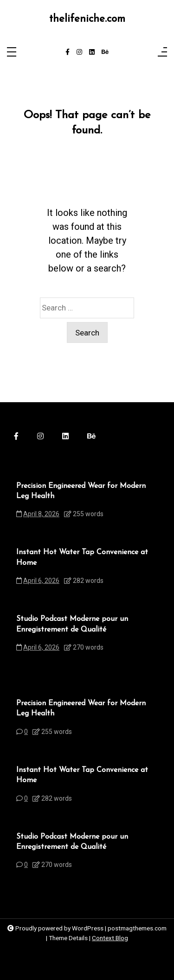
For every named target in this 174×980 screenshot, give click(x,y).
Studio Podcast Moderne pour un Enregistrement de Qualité (72, 624)
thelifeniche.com (87, 19)
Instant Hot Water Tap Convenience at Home (82, 557)
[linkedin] (92, 52)
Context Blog (110, 938)
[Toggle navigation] (12, 53)
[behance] (105, 52)
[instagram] (79, 52)
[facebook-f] (68, 52)
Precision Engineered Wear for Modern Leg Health (81, 491)
